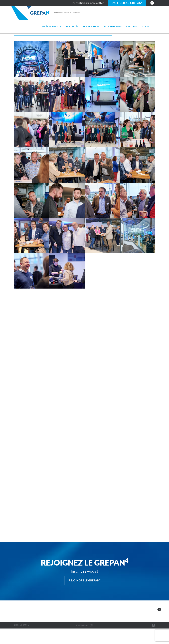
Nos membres (113, 26)
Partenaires (91, 26)
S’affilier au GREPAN (127, 3)
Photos (131, 26)
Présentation (52, 26)
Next (159, 619)
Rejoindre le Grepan (85, 580)
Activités (72, 26)
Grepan (46, 13)
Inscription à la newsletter (88, 3)
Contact (147, 26)
